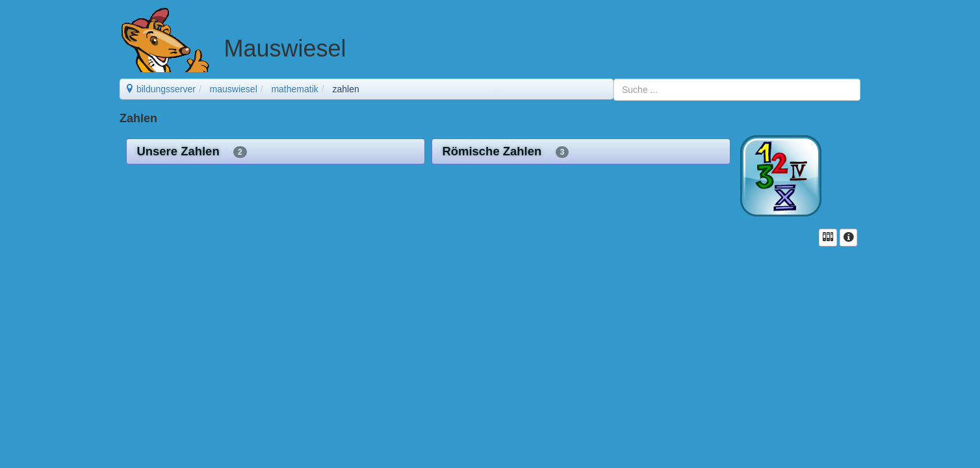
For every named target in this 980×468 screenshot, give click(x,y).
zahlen (345, 89)
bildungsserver (160, 89)
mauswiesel (234, 89)
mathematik (294, 89)
